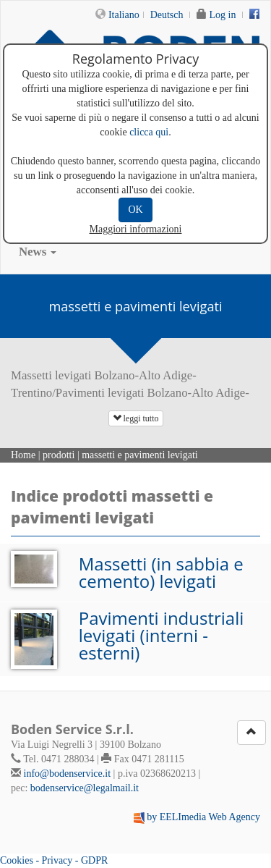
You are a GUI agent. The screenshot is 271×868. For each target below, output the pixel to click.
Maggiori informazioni (136, 229)
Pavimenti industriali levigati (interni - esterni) (162, 636)
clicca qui (149, 132)
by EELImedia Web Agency (203, 817)
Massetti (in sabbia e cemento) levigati (161, 572)
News (38, 252)
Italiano (124, 15)
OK (135, 210)
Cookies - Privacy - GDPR (54, 860)
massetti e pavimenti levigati (140, 455)
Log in (223, 15)
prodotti (59, 455)
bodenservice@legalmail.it (85, 788)
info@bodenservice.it (68, 774)
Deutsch (167, 15)
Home (23, 455)
